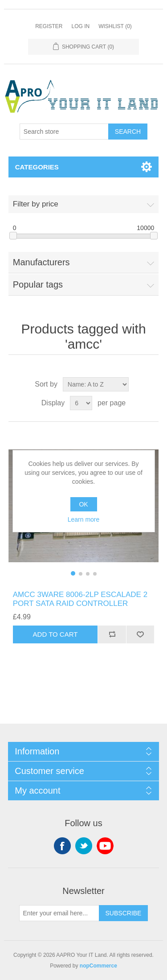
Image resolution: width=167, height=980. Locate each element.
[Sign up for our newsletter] (59, 913)
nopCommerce (98, 966)
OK (83, 504)
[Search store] (64, 132)
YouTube (105, 846)
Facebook (62, 846)
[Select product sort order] (96, 384)
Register (49, 26)
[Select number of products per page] (81, 403)
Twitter (84, 846)
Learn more (84, 519)
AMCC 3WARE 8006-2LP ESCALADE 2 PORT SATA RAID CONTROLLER (80, 599)
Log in (80, 26)
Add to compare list (112, 634)
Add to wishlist (140, 634)
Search (128, 132)
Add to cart (55, 634)
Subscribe (124, 913)
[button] (73, 573)
